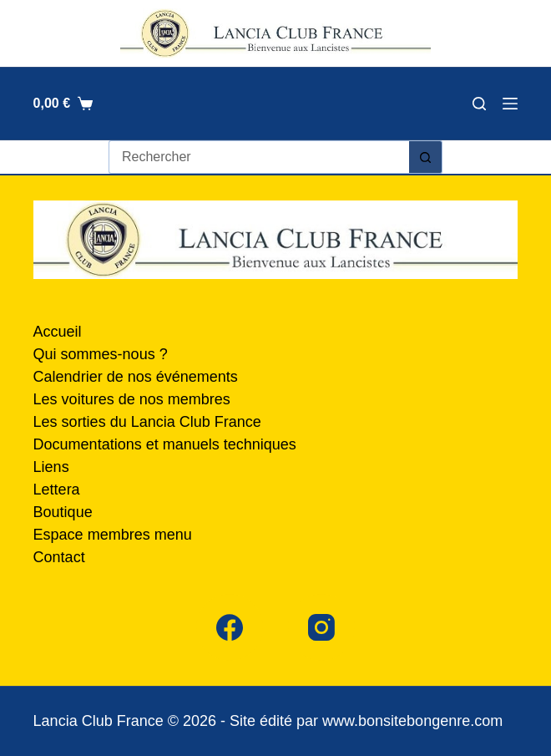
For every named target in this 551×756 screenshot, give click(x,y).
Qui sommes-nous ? (101, 354)
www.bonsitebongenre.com (412, 721)
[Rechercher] (479, 104)
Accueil (58, 332)
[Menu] (510, 104)
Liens (51, 467)
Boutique (63, 512)
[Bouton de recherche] (426, 157)
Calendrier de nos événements (136, 377)
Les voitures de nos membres (132, 399)
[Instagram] (321, 627)
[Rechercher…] (259, 157)
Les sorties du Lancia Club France (147, 422)
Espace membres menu (113, 535)
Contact (59, 557)
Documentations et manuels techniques (165, 444)
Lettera (57, 490)
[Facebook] (230, 627)
